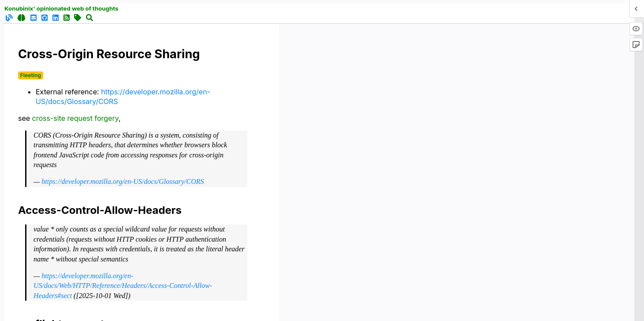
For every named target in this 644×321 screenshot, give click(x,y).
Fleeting (31, 75)
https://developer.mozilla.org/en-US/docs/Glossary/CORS (123, 181)
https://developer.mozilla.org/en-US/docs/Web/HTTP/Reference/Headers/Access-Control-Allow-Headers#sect (123, 286)
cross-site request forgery (75, 118)
